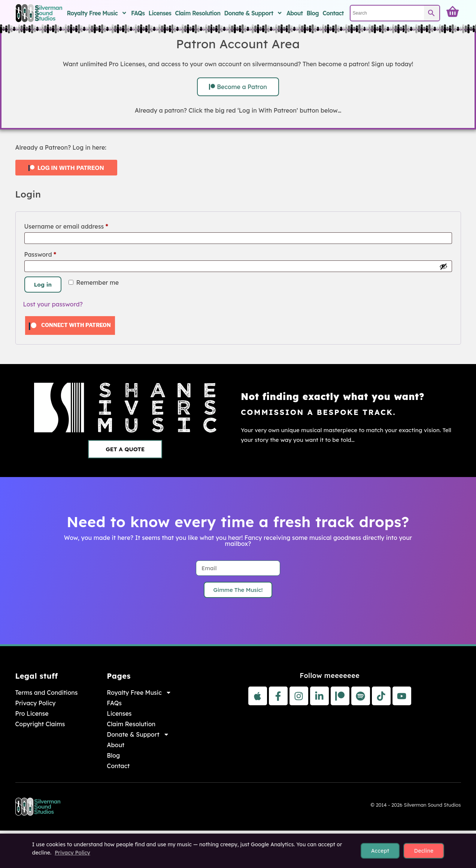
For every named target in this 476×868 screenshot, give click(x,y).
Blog (313, 13)
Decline (424, 851)
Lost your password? (53, 304)
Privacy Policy (36, 703)
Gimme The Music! (238, 590)
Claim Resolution (198, 13)
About (295, 13)
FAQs (138, 13)
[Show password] (443, 266)
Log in (43, 285)
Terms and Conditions (47, 693)
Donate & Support (253, 13)
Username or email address (79, 225)
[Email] (238, 568)
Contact (333, 13)
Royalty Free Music (97, 13)
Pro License (32, 713)
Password (53, 253)
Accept (380, 851)
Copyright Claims (40, 724)
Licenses (160, 13)
